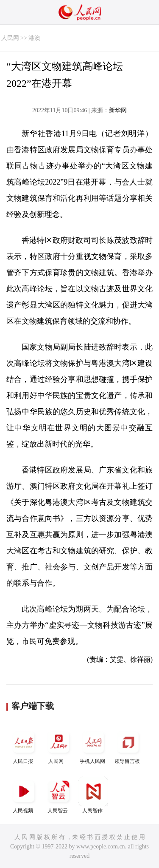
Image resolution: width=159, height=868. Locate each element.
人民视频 (24, 795)
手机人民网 (93, 746)
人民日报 (24, 746)
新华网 (118, 110)
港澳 (34, 38)
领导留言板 (128, 746)
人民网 (10, 38)
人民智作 (93, 795)
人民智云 (59, 795)
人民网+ (59, 746)
